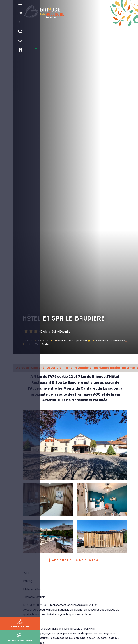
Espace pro (44, 341)
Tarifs (70, 368)
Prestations (86, 368)
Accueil (29, 341)
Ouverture (56, 368)
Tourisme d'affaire (111, 368)
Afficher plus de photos (75, 561)
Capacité (39, 368)
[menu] (6, 7)
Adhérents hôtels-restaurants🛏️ (112, 341)
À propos (23, 368)
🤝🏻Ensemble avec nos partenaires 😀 (73, 341)
